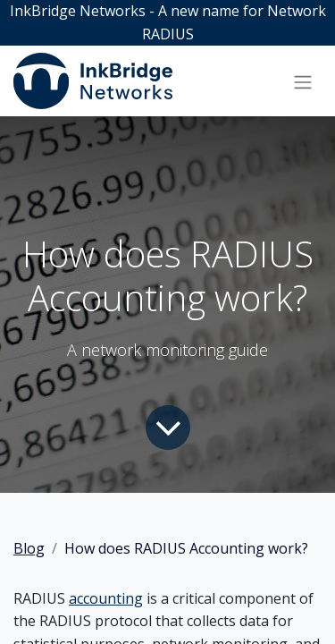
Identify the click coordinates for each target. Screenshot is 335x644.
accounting (106, 598)
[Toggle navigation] (303, 81)
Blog (29, 548)
